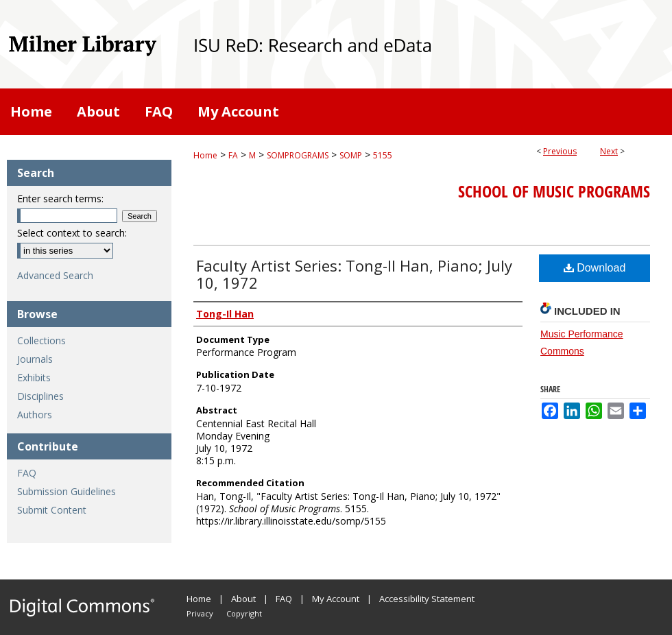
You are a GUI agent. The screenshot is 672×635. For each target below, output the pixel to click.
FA (233, 155)
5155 (383, 155)
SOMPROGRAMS (298, 155)
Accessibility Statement (427, 599)
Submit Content (52, 510)
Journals (35, 359)
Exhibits (34, 378)
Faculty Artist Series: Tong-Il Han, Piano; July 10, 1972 (354, 274)
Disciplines (40, 396)
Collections (41, 340)
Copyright (244, 613)
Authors (35, 415)
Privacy (200, 613)
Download (595, 268)
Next (609, 151)
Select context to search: (72, 233)
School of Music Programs (554, 191)
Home (205, 155)
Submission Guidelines (67, 491)
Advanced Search (55, 275)
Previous (560, 151)
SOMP (351, 155)
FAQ (27, 473)
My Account (336, 599)
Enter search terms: (60, 199)
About (243, 599)
